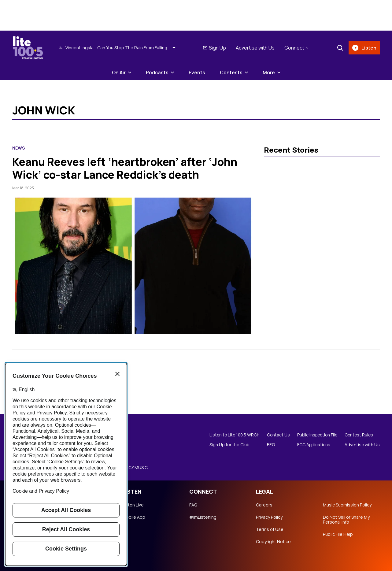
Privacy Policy (269, 517)
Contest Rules (359, 435)
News (18, 148)
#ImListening (203, 517)
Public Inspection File (316, 435)
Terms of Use (270, 529)
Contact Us (276, 435)
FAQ (193, 505)
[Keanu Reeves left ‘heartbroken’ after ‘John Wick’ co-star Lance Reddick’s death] (133, 266)
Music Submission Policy (347, 505)
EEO (268, 445)
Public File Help (338, 534)
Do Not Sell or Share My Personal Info (346, 520)
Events (197, 72)
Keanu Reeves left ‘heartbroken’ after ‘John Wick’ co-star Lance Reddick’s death (127, 168)
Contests (231, 72)
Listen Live (133, 505)
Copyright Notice (273, 542)
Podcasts (157, 72)
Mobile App (134, 517)
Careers (264, 505)
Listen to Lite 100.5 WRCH (231, 435)
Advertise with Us (255, 48)
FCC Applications (312, 445)
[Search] (340, 48)
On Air (119, 72)
